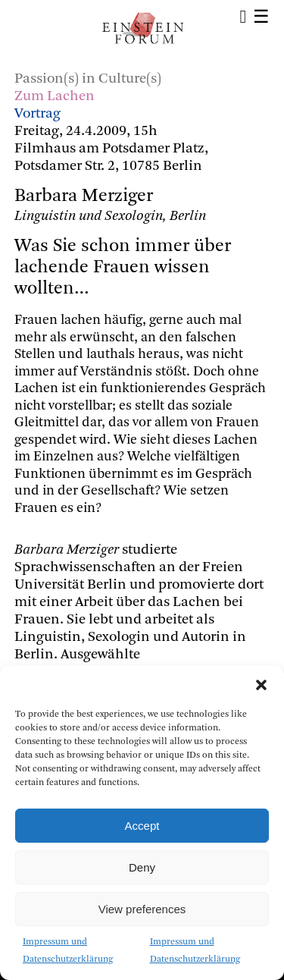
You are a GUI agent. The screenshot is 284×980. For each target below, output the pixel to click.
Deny (142, 867)
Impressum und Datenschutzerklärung (68, 951)
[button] (261, 685)
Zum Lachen (55, 97)
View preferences (142, 909)
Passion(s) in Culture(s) (88, 79)
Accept (142, 826)
